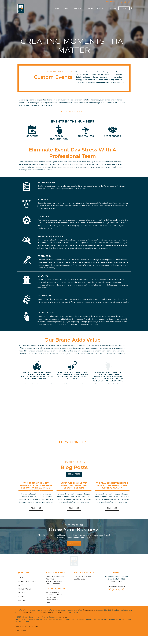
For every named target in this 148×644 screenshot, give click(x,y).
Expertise (78, 8)
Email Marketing (52, 600)
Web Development (53, 597)
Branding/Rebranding (53, 592)
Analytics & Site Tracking (83, 577)
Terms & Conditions (53, 584)
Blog (21, 585)
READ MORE (36, 508)
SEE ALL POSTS (74, 474)
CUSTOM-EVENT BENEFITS (73, 111)
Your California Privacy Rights (27, 626)
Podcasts (23, 593)
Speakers (89, 8)
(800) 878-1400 (111, 2)
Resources (101, 8)
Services (67, 8)
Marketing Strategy (28, 581)
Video (48, 602)
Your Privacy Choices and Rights (50, 613)
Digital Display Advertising (55, 577)
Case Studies (25, 589)
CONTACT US (74, 544)
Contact (124, 8)
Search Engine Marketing (55, 581)
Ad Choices (25, 635)
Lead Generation (80, 579)
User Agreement (90, 610)
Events (22, 596)
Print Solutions (51, 579)
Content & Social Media (54, 595)
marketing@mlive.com (116, 586)
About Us (63, 617)
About (57, 8)
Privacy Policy (26, 613)
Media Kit (113, 8)
